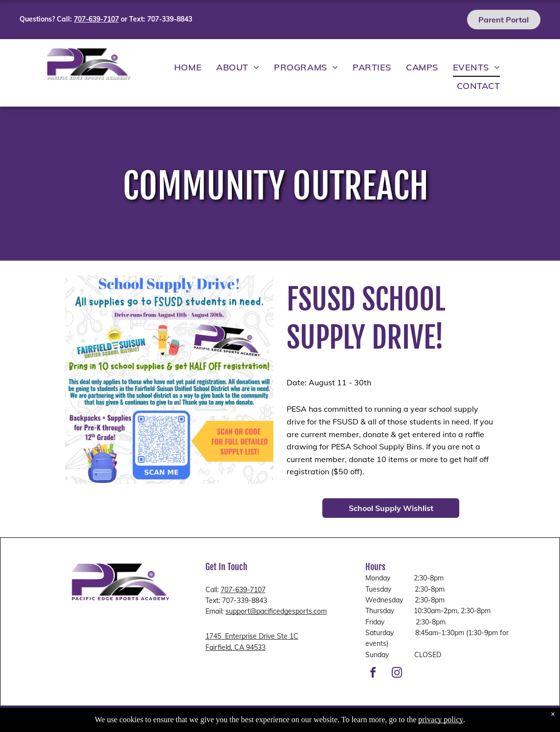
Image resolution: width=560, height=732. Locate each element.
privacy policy (441, 720)
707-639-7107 (243, 590)
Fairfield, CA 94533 (235, 647)
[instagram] (397, 674)
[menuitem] (188, 67)
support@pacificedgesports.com (276, 611)
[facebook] (373, 674)
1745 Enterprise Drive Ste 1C (252, 636)
